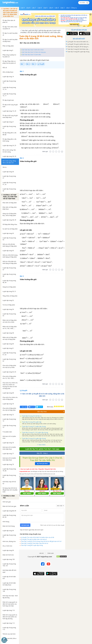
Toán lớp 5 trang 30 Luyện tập (32, 422)
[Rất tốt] (62, 152)
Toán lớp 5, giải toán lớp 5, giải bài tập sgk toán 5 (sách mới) (41, 30)
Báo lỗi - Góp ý (42, 453)
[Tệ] (53, 152)
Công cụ (74, 8)
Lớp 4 (51, 8)
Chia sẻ (32, 407)
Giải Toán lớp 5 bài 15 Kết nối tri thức (33, 50)
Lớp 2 (62, 8)
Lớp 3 (57, 8)
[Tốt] (59, 152)
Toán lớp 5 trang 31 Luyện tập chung (34, 426)
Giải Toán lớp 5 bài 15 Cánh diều (31, 55)
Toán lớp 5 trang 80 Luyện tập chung (32, 545)
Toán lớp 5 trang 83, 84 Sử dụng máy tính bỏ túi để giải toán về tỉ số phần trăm (41, 541)
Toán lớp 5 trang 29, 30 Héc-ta (32, 416)
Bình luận (24, 407)
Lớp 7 (34, 8)
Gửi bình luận (25, 525)
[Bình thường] (56, 152)
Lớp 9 (23, 8)
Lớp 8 (28, 8)
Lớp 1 (68, 8)
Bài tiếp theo (51, 412)
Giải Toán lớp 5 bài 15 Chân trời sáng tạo (34, 52)
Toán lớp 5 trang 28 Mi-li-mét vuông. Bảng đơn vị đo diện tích (41, 37)
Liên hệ (41, 553)
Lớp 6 (40, 8)
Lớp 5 (45, 8)
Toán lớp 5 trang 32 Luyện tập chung (34, 439)
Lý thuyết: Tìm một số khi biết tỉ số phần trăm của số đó (37, 537)
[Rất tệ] (50, 152)
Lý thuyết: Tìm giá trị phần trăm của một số (34, 539)
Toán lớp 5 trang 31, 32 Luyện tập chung (35, 432)
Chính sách (51, 553)
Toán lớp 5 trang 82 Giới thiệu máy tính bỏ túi (35, 543)
